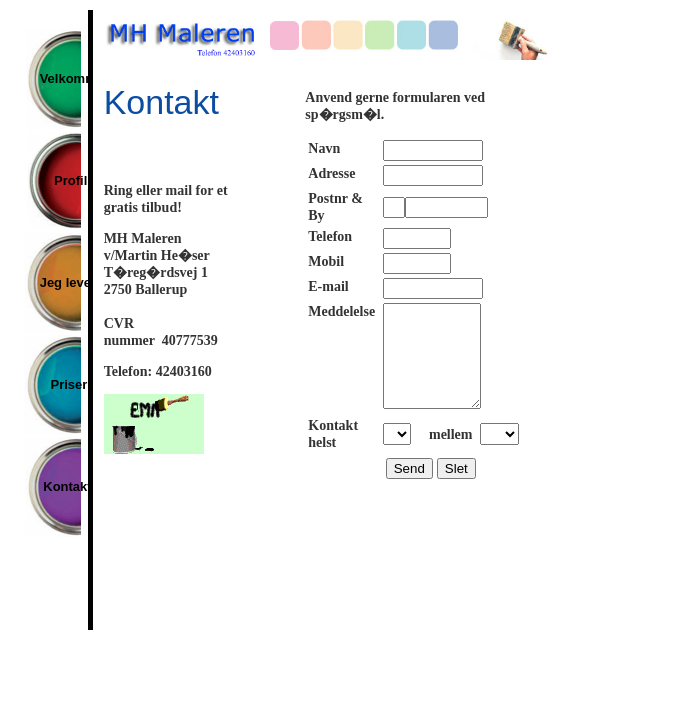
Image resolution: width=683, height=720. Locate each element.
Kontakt (61, 486)
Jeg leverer (61, 282)
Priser (61, 384)
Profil (61, 180)
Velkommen (61, 78)
